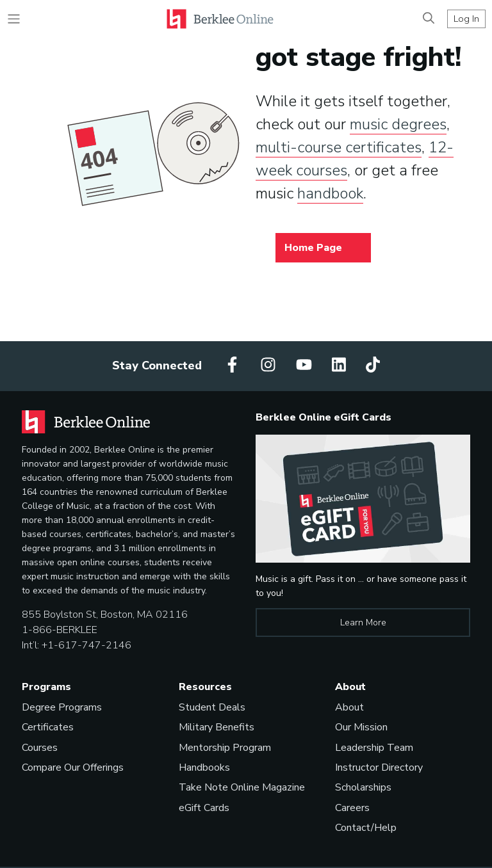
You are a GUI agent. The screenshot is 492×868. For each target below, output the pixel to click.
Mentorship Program (225, 748)
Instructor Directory (379, 768)
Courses (40, 748)
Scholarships (363, 787)
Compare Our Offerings (73, 768)
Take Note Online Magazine (242, 787)
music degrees (398, 124)
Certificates (48, 727)
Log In (466, 19)
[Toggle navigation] (14, 19)
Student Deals (212, 707)
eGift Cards (204, 808)
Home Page (313, 248)
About (349, 707)
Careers (352, 808)
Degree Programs (62, 707)
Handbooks (204, 768)
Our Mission (361, 727)
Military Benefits (217, 727)
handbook (330, 193)
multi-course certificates (339, 147)
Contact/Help (366, 828)
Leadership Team (374, 748)
